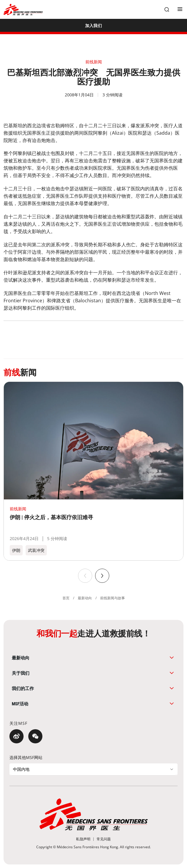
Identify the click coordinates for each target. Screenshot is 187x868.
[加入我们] (93, 25)
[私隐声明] (83, 839)
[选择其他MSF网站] (93, 769)
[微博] (16, 736)
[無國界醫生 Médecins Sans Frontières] (23, 10)
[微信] (35, 736)
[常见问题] (104, 839)
